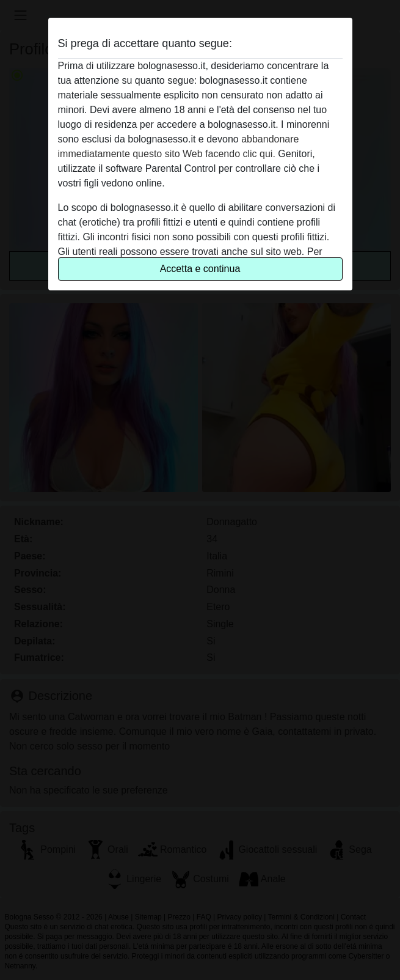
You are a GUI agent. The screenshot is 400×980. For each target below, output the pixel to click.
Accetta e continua (200, 269)
